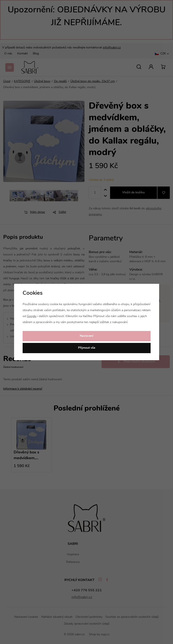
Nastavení (87, 336)
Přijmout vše (87, 348)
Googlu (32, 316)
